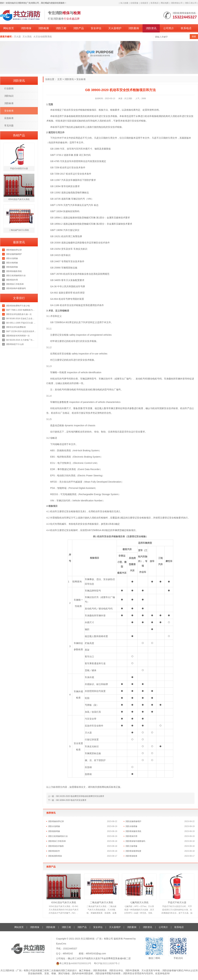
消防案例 (134, 28)
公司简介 (169, 28)
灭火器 (17, 37)
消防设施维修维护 (133, 821)
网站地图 (165, 3)
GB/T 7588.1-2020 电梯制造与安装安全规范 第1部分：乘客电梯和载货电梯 (21, 310)
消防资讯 (151, 28)
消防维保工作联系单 (57, 841)
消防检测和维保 (55, 856)
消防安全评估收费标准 (16, 327)
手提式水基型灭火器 (19, 168)
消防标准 (9, 103)
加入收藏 (124, 3)
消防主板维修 (131, 846)
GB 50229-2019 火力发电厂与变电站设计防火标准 (21, 340)
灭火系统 (27, 37)
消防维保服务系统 (133, 831)
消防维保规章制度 (133, 851)
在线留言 (144, 3)
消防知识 (9, 96)
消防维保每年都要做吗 (135, 841)
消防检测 (44, 28)
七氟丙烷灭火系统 (139, 902)
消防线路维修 (54, 831)
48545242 (68, 953)
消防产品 (79, 28)
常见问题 (9, 126)
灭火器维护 (115, 28)
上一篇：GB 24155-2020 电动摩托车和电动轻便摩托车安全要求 (76, 796)
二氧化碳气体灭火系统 (101, 902)
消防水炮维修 (131, 826)
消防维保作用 (131, 836)
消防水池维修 (54, 826)
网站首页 (9, 28)
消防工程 (61, 28)
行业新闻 (9, 88)
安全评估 (96, 28)
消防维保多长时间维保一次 (18, 336)
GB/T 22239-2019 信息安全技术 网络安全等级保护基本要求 (21, 331)
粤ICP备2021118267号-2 (107, 963)
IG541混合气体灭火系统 (64, 902)
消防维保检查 (131, 856)
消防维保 (26, 28)
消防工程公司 (191, 3)
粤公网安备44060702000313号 (75, 963)
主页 (60, 79)
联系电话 (155, 3)
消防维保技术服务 (56, 846)
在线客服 (134, 3)
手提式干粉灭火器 (177, 902)
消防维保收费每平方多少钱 (18, 306)
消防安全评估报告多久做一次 (19, 314)
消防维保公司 (177, 3)
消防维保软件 (54, 851)
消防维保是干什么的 (15, 344)
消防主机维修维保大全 (58, 836)
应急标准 (9, 118)
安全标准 (81, 79)
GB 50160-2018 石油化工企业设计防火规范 (21, 319)
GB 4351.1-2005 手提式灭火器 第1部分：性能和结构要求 (21, 323)
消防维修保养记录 (56, 821)
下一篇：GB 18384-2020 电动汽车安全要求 (67, 800)
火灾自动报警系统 (43, 37)
